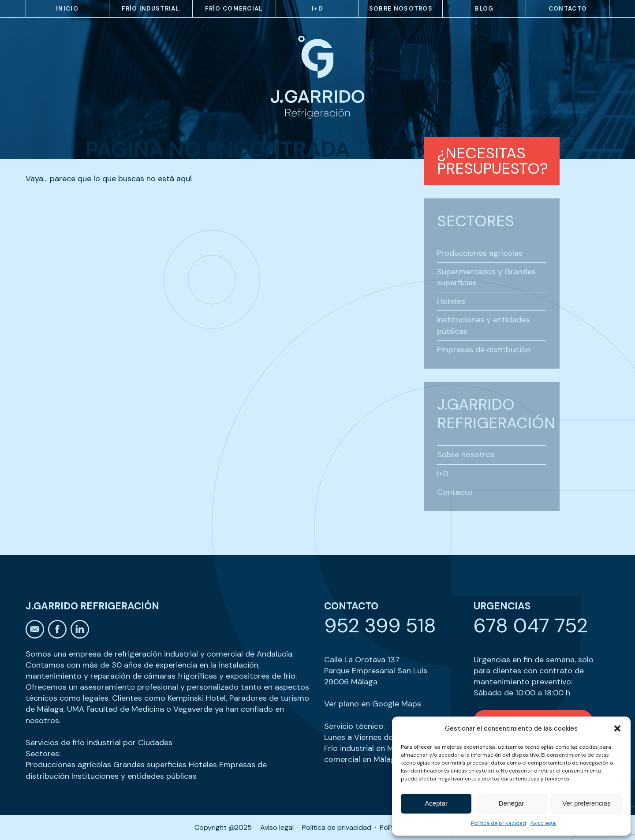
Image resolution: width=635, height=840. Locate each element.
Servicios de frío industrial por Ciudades (99, 743)
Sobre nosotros (401, 9)
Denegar (512, 803)
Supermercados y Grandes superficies (486, 277)
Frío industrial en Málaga (369, 748)
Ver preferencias (586, 803)
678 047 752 (531, 625)
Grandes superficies (150, 765)
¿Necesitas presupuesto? (493, 161)
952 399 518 (380, 625)
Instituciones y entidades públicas (483, 325)
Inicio (67, 9)
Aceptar (436, 803)
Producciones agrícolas (480, 253)
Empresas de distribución (484, 350)
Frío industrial (151, 9)
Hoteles (451, 301)
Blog (484, 9)
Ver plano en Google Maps (373, 704)
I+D (317, 9)
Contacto (568, 9)
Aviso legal (543, 823)
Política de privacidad (499, 823)
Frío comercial (234, 9)
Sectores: (43, 754)
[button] (617, 728)
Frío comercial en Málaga (377, 754)
